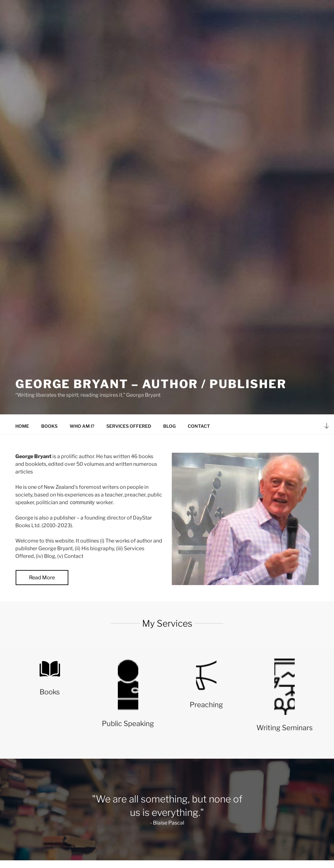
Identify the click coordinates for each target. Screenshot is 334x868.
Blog (169, 426)
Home (22, 426)
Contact (199, 426)
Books (49, 426)
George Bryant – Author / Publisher (151, 384)
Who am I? (82, 426)
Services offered (129, 426)
